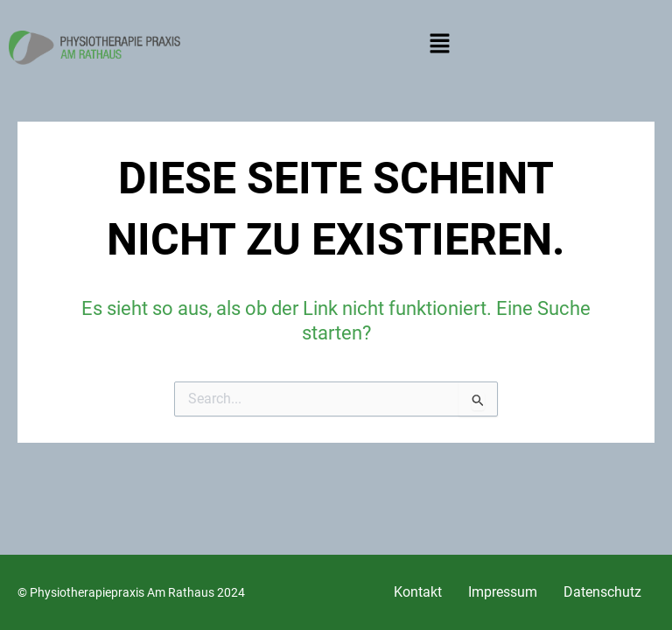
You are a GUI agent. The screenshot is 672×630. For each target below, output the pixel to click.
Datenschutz (602, 592)
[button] (439, 47)
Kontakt (418, 592)
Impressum (503, 592)
